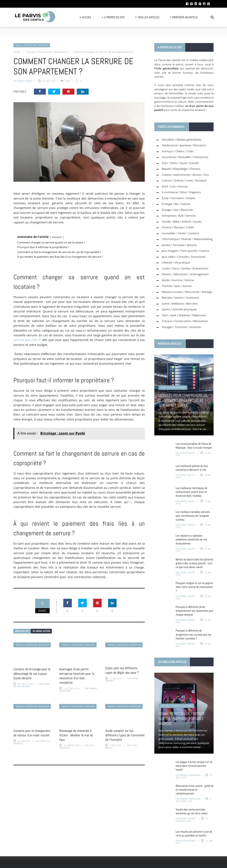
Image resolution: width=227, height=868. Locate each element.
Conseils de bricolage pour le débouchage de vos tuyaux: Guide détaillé (32, 674)
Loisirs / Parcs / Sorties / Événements (185, 268)
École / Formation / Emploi (179, 198)
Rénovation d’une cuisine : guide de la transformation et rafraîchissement (194, 790)
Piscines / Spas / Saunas (177, 286)
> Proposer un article (184, 17)
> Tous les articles (147, 17)
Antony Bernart (188, 819)
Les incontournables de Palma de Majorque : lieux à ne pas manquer (194, 446)
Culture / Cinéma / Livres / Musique (184, 180)
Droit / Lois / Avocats (175, 186)
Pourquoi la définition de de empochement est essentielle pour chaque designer (194, 611)
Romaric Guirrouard (190, 775)
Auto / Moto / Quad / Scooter (180, 163)
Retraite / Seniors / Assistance (180, 298)
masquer (57, 237)
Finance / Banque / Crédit (178, 227)
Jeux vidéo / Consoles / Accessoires (184, 257)
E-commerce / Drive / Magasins (181, 192)
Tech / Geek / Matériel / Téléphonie (184, 315)
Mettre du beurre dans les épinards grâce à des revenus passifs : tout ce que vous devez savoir (194, 563)
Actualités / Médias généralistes (182, 140)
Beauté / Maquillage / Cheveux (181, 169)
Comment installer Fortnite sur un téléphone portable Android (182, 718)
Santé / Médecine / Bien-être (180, 304)
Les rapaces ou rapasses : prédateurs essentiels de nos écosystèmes (191, 539)
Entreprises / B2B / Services (179, 216)
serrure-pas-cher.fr (27, 340)
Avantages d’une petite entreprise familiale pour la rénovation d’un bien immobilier (77, 676)
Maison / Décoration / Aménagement (185, 274)
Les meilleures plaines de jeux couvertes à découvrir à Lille (192, 468)
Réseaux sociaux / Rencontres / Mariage (187, 292)
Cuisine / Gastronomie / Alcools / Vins (185, 175)
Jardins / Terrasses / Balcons (179, 245)
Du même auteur (41, 631)
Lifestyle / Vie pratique (176, 262)
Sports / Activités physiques (179, 309)
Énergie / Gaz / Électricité (177, 210)
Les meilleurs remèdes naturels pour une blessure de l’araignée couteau (193, 516)
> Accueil (85, 17)
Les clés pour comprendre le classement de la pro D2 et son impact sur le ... (183, 400)
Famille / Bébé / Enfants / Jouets (182, 222)
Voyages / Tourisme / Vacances (181, 327)
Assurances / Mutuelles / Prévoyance (185, 157)
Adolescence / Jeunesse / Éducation (184, 145)
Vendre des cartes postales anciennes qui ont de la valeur (192, 811)
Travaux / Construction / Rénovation (32, 45)
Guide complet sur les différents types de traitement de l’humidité (125, 735)
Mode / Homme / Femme (178, 280)
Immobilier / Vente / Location (180, 233)
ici (130, 502)
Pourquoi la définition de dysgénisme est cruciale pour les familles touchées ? (193, 634)
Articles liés (22, 631)
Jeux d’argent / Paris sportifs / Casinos (185, 251)
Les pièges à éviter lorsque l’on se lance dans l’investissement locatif (194, 766)
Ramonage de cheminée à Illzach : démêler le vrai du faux (76, 735)
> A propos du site (113, 17)
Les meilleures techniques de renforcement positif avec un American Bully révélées (191, 492)
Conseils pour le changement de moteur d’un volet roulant (32, 733)
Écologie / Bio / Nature (176, 204)
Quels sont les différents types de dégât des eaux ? (122, 670)
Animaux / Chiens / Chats (178, 151)
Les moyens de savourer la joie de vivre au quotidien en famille (194, 833)
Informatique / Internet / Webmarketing (187, 239)
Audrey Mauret (25, 81)
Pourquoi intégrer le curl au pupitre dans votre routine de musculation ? (194, 587)
